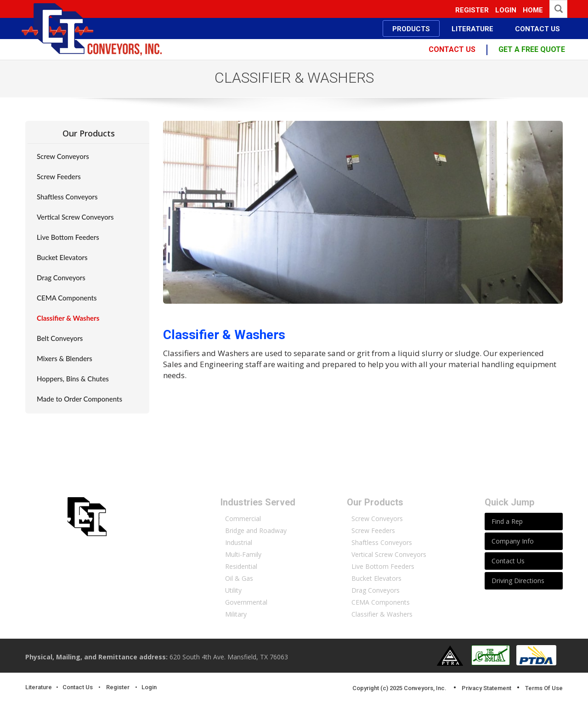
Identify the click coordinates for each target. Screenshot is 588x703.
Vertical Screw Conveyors (75, 217)
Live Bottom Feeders (68, 237)
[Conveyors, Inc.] (92, 29)
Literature (39, 687)
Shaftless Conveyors (67, 197)
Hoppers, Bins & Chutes (73, 379)
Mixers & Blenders (65, 358)
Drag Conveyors (61, 278)
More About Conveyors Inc (110, 614)
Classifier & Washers (68, 318)
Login (506, 10)
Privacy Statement (486, 688)
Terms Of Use (544, 688)
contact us (452, 49)
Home (533, 10)
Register (472, 10)
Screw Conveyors (63, 156)
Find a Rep (507, 521)
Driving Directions (518, 581)
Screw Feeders (59, 176)
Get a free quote (532, 49)
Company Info (513, 541)
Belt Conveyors (60, 338)
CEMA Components (67, 298)
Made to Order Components (79, 399)
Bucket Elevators (62, 257)
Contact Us (508, 561)
